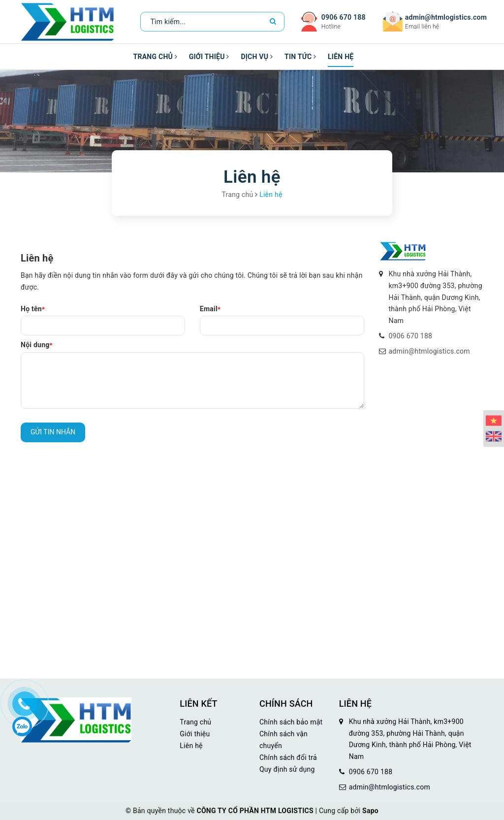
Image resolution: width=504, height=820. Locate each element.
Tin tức (300, 57)
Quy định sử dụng (287, 769)
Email (210, 309)
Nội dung (37, 345)
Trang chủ (155, 57)
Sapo (370, 811)
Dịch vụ (257, 57)
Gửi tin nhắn (53, 432)
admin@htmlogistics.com (446, 17)
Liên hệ (341, 57)
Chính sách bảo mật (291, 722)
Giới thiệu (209, 57)
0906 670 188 (344, 17)
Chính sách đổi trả (288, 757)
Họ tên (33, 309)
